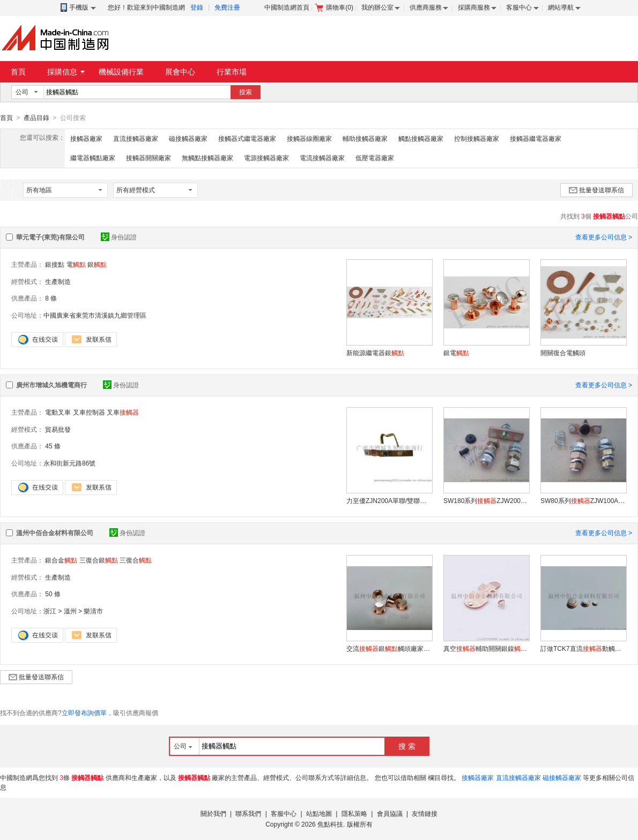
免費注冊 (227, 7)
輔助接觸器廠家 (365, 138)
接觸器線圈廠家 (309, 138)
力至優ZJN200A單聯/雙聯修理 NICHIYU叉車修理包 (389, 500)
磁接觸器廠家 (188, 138)
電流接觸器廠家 (322, 157)
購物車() (334, 7)
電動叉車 (58, 412)
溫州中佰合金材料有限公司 (55, 532)
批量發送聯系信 (596, 190)
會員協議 (390, 813)
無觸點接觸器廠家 (207, 157)
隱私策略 (354, 813)
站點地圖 (319, 813)
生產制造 (58, 281)
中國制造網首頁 (287, 7)
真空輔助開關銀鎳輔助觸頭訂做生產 (486, 648)
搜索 (246, 92)
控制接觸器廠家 (477, 138)
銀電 (456, 352)
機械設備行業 (121, 72)
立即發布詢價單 (84, 712)
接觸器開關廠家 (149, 157)
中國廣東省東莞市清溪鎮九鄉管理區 (95, 315)
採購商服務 (474, 7)
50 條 (53, 594)
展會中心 (180, 72)
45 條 (53, 446)
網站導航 (561, 7)
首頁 (18, 72)
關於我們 (213, 813)
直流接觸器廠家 (136, 138)
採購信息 (66, 72)
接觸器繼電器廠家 (536, 138)
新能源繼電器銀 (375, 352)
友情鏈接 (425, 813)
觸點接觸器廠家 (421, 138)
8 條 (51, 298)
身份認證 (119, 237)
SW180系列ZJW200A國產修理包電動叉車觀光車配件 (486, 500)
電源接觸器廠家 (266, 157)
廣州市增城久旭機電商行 (51, 385)
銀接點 (55, 264)
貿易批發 (58, 429)
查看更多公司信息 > (604, 237)
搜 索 (407, 746)
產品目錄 (36, 118)
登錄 (197, 7)
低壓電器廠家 (375, 157)
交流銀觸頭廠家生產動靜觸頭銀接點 (389, 648)
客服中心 (519, 7)
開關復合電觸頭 (563, 352)
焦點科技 (330, 824)
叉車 (123, 412)
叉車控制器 (89, 412)
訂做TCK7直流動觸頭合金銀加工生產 (583, 648)
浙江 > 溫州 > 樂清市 (73, 611)
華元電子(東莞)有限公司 (50, 237)
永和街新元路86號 (69, 463)
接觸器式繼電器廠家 (247, 138)
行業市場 (232, 72)
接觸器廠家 (86, 138)
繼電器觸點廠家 (93, 157)
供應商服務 (426, 7)
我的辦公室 (377, 7)
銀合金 (61, 560)
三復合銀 (99, 560)
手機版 (77, 8)
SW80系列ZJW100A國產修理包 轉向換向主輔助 (583, 500)
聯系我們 (248, 813)
